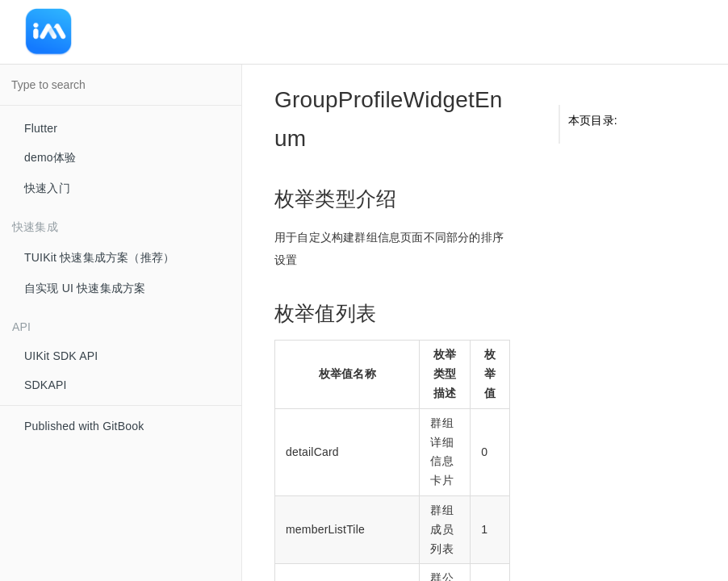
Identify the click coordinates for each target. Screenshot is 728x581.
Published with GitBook (84, 426)
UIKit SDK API (61, 356)
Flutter (41, 128)
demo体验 (50, 157)
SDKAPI (46, 385)
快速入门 (47, 188)
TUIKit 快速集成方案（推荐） (99, 257)
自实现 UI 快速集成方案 (85, 288)
